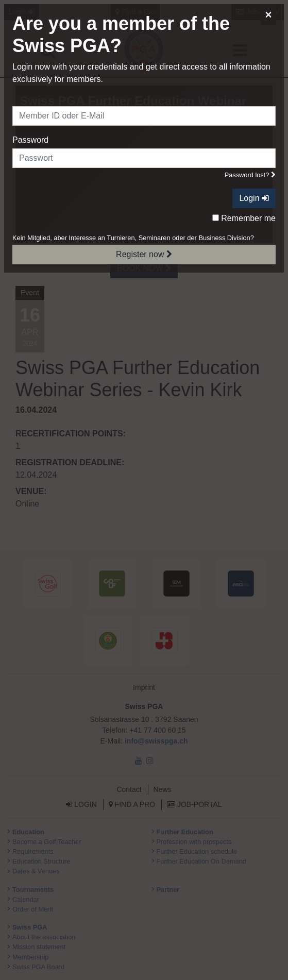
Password (30, 140)
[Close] (268, 14)
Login (254, 198)
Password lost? (250, 175)
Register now (144, 254)
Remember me (244, 218)
